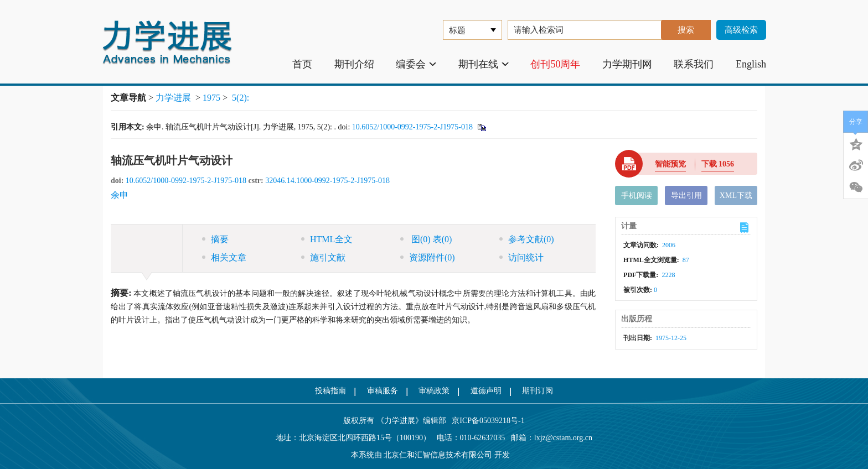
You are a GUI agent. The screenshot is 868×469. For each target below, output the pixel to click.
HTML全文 (327, 239)
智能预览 (670, 164)
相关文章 (224, 257)
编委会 (416, 64)
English (751, 64)
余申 (120, 195)
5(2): (242, 98)
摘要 (215, 239)
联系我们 (694, 64)
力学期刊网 (627, 64)
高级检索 (741, 30)
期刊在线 (484, 64)
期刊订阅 (538, 391)
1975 (211, 98)
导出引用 (686, 196)
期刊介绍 (354, 64)
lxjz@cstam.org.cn (563, 438)
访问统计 (521, 257)
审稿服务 (383, 391)
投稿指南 (330, 391)
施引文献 (323, 257)
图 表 (426, 239)
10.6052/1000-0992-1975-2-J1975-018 (412, 127)
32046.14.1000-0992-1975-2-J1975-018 (327, 181)
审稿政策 (434, 391)
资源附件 (428, 257)
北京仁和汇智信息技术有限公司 (438, 455)
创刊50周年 (555, 64)
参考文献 (527, 239)
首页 (302, 64)
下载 (718, 164)
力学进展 (173, 98)
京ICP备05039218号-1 (485, 421)
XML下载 (736, 196)
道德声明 (486, 391)
